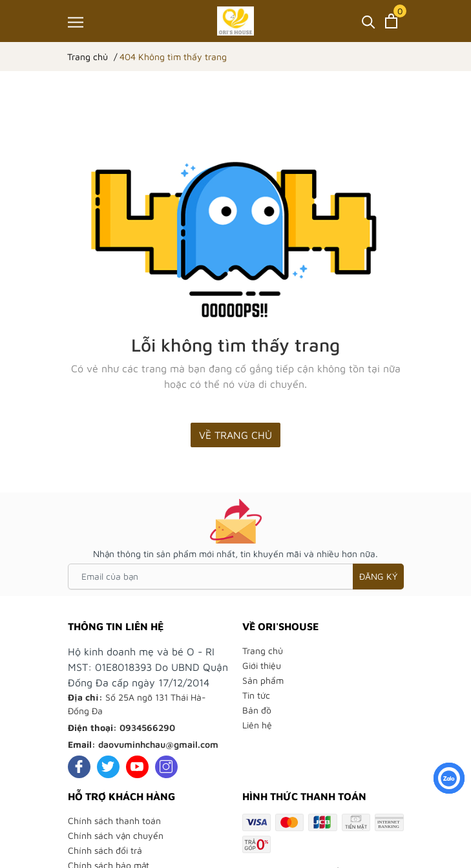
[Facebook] (79, 767)
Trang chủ (263, 651)
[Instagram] (166, 767)
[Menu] (76, 22)
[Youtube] (137, 767)
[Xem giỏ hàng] (391, 21)
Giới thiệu (262, 665)
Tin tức (256, 695)
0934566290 (147, 727)
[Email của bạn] (236, 577)
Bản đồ (257, 710)
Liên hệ (257, 725)
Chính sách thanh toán (114, 820)
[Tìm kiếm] (369, 21)
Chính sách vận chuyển (116, 835)
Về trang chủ (235, 435)
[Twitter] (108, 767)
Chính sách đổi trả (105, 850)
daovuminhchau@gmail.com (158, 744)
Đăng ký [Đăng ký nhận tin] (378, 576)
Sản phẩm (263, 680)
